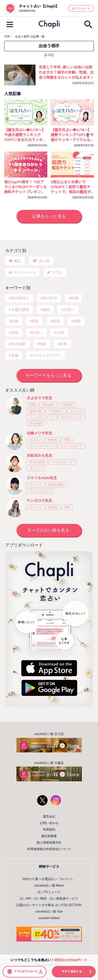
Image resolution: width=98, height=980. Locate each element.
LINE (60, 332)
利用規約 (49, 830)
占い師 (44, 261)
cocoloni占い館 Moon (49, 885)
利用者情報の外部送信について (49, 849)
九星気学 (67, 405)
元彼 (15, 332)
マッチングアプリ (46, 355)
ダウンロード (81, 9)
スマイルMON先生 (42, 478)
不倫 (15, 355)
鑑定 (18, 261)
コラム (57, 272)
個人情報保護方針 (49, 843)
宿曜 (32, 405)
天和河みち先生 (39, 456)
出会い (37, 332)
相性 (35, 321)
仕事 (64, 344)
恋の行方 (50, 298)
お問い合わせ (49, 823)
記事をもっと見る (49, 216)
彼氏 (46, 310)
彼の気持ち (20, 298)
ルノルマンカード (42, 417)
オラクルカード (72, 417)
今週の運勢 (20, 310)
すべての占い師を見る (48, 530)
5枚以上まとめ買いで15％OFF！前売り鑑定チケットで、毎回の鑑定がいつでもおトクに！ (71, 187)
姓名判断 (36, 424)
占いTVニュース (49, 892)
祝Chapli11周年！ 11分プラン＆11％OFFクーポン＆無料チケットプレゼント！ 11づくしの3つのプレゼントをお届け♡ (25, 187)
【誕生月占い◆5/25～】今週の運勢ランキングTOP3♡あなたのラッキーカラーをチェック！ (25, 135)
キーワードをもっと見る (48, 375)
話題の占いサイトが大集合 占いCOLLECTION (49, 905)
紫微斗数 (36, 411)
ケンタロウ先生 (39, 501)
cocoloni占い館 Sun (49, 912)
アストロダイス (40, 491)
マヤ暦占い (56, 411)
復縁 (56, 321)
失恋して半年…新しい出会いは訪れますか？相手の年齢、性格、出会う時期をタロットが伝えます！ (66, 72)
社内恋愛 (18, 344)
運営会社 (49, 816)
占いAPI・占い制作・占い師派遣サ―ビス (49, 899)
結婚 (15, 321)
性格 (43, 344)
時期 (74, 298)
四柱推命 (48, 405)
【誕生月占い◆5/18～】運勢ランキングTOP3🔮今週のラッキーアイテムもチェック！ (72, 135)
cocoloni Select (49, 918)
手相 (67, 440)
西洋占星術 (37, 462)
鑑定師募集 (49, 836)
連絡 (77, 321)
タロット (76, 411)
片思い (69, 310)
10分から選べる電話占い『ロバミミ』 (49, 879)
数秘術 (53, 440)
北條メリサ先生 (39, 433)
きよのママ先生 (39, 398)
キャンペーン (25, 272)
